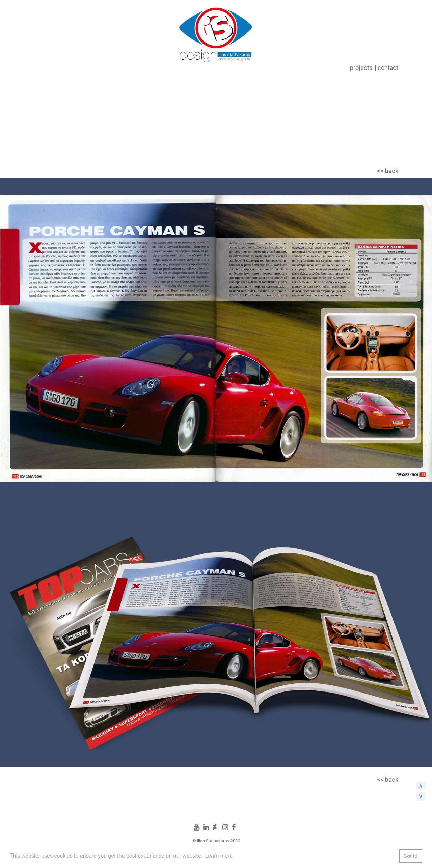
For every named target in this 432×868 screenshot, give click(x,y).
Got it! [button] (410, 856)
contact (388, 68)
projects (361, 68)
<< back (388, 171)
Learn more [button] (219, 856)
